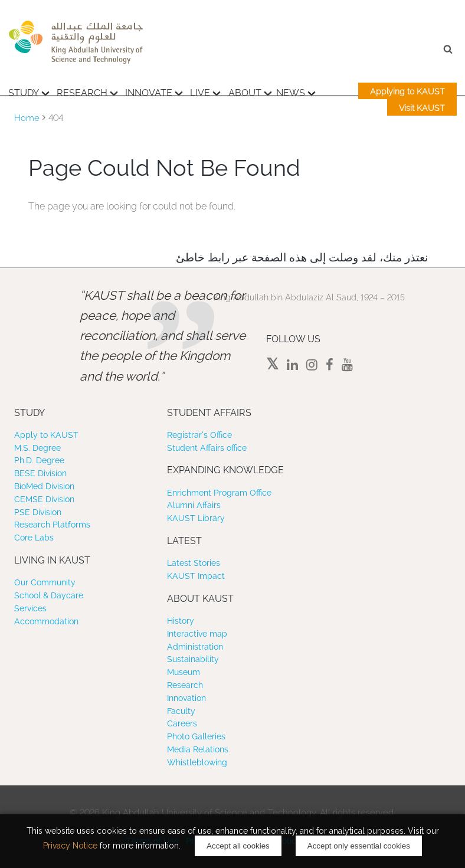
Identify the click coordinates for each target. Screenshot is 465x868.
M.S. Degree (37, 448)
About (250, 91)
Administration (195, 647)
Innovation (186, 698)
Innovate (154, 91)
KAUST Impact (196, 576)
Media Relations (198, 749)
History (181, 621)
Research (87, 91)
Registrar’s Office (199, 435)
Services (30, 608)
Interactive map (197, 634)
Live (205, 91)
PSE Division (38, 512)
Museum (184, 672)
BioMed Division (44, 486)
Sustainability (193, 659)
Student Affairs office (207, 448)
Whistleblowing (197, 762)
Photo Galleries (196, 736)
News (296, 91)
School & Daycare (49, 595)
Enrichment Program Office (219, 493)
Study (29, 91)
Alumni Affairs (194, 505)
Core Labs (34, 538)
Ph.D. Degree (39, 460)
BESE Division (40, 473)
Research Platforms (52, 525)
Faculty (181, 711)
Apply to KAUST (46, 435)
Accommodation (46, 621)
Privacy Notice (70, 846)
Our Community (45, 582)
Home (27, 118)
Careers (182, 723)
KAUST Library (196, 518)
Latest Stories (194, 563)
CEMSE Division (44, 499)
